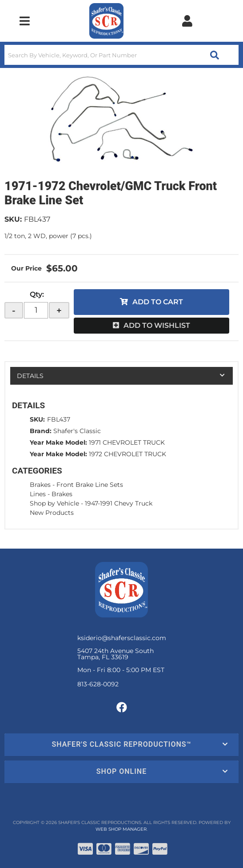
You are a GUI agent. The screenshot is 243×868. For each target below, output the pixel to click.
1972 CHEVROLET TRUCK (127, 454)
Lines (38, 494)
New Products (52, 513)
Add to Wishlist (157, 325)
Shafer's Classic (77, 431)
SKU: (13, 219)
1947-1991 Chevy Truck (119, 503)
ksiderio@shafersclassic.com (122, 638)
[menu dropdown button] (25, 21)
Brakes (40, 485)
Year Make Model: (58, 442)
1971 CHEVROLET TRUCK (127, 442)
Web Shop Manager (121, 829)
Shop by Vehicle (54, 503)
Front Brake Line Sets (90, 485)
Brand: (41, 431)
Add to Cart (158, 302)
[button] (121, 55)
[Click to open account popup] (187, 21)
